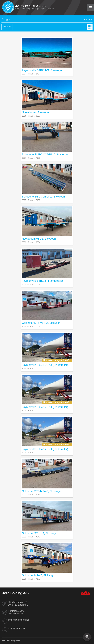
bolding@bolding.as (18, 620)
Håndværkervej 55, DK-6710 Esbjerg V (18, 603)
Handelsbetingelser (11, 640)
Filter (7, 27)
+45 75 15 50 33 (17, 629)
